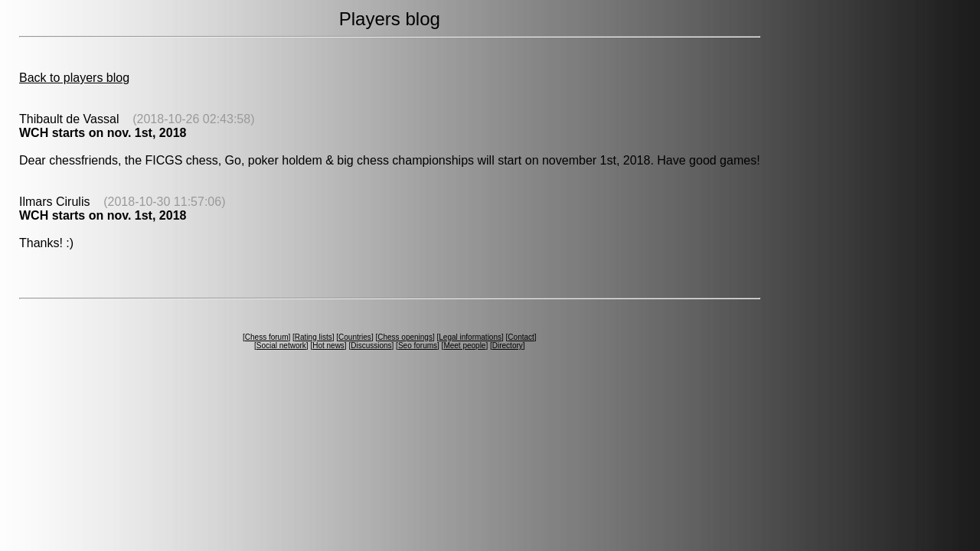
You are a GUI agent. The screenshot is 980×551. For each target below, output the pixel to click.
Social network (281, 346)
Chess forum (267, 337)
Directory (508, 346)
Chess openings (405, 337)
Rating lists (314, 337)
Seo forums (418, 346)
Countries (355, 337)
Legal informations (470, 337)
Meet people (464, 346)
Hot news (328, 346)
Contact (521, 337)
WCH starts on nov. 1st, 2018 (103, 133)
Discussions (371, 346)
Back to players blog (74, 78)
